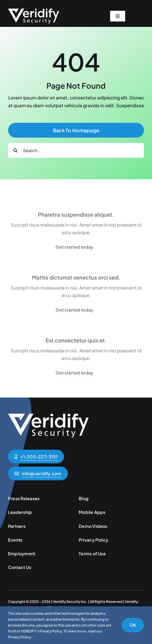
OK (133, 625)
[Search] (15, 150)
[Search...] (76, 150)
